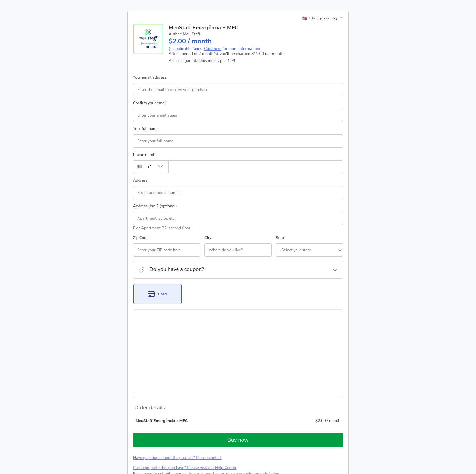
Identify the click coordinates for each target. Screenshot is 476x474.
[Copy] (184, 402)
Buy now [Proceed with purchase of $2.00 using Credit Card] (238, 362)
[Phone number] (256, 167)
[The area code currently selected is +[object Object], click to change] (151, 167)
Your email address (150, 77)
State (245, 238)
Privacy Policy (313, 430)
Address (140, 180)
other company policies (153, 436)
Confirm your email (150, 103)
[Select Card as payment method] (158, 294)
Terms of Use (287, 430)
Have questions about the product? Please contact (177, 380)
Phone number (146, 155)
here (195, 447)
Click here (213, 49)
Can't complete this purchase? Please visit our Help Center (185, 390)
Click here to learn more (213, 413)
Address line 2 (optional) (155, 206)
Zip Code (141, 238)
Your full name (146, 129)
